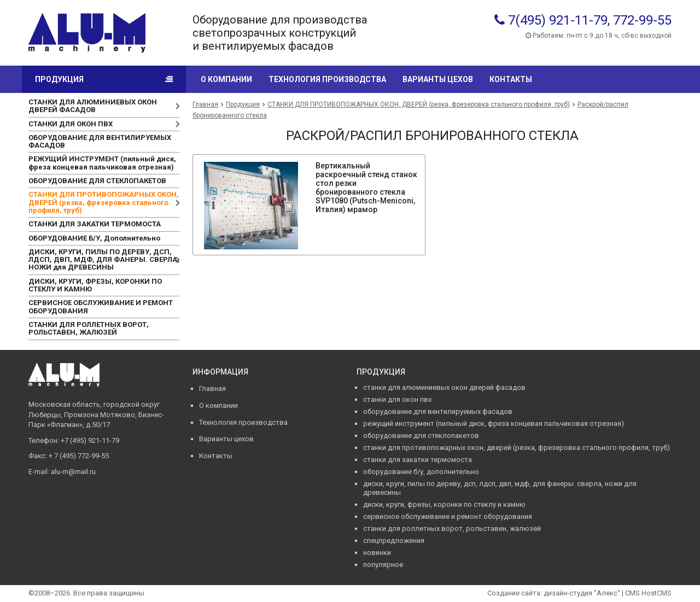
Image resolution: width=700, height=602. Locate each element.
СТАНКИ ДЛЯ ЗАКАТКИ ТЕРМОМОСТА (95, 224)
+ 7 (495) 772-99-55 (79, 456)
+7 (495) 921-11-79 (90, 440)
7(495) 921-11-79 (558, 20)
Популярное (383, 565)
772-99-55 (642, 20)
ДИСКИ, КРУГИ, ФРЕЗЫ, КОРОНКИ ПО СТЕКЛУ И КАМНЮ (95, 285)
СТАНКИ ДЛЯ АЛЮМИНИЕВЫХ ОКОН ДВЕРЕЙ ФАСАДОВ (93, 106)
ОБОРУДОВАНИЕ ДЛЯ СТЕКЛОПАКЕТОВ (97, 181)
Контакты (511, 79)
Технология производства (327, 79)
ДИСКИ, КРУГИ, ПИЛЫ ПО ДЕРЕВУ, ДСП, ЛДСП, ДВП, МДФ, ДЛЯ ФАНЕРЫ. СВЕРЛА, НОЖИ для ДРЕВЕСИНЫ (104, 260)
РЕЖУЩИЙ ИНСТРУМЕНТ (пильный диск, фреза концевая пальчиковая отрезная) (102, 163)
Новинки (377, 553)
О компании (226, 79)
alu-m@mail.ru (73, 472)
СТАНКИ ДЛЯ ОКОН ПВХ (71, 124)
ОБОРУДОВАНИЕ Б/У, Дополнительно (94, 238)
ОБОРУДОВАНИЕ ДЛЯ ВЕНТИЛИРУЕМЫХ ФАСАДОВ (100, 141)
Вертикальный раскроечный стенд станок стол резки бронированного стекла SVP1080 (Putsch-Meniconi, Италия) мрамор (366, 188)
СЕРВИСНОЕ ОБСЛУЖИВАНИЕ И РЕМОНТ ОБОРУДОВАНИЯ (101, 306)
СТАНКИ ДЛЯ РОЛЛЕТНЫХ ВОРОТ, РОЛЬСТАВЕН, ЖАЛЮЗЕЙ (89, 328)
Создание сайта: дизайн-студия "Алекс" (554, 593)
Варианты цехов (438, 79)
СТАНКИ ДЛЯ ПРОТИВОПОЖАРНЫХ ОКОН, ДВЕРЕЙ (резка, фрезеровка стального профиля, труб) (104, 202)
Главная (205, 104)
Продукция (59, 79)
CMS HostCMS (648, 593)
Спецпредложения (394, 540)
